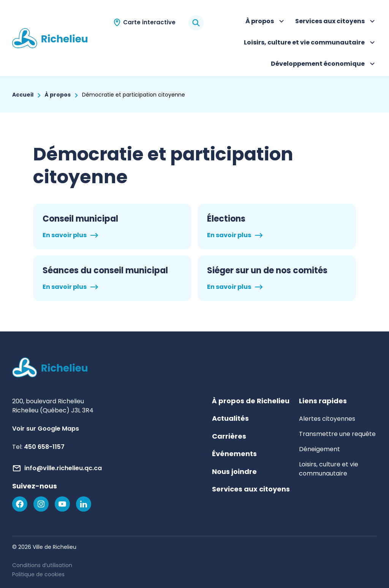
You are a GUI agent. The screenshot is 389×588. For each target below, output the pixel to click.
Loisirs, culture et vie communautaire (310, 43)
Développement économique (324, 65)
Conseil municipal (80, 219)
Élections (226, 219)
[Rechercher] (196, 23)
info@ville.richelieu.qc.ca (63, 468)
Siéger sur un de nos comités (267, 271)
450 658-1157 (44, 447)
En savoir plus (65, 235)
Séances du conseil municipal (105, 271)
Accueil (23, 95)
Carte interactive (149, 22)
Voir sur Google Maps (46, 429)
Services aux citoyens (336, 22)
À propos (266, 22)
